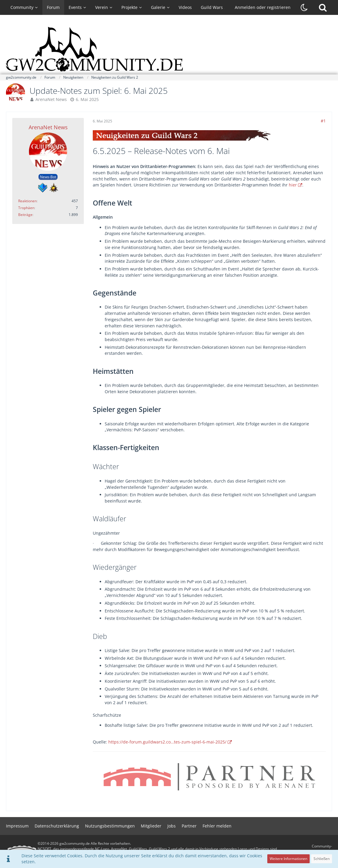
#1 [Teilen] (323, 121)
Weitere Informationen (288, 859)
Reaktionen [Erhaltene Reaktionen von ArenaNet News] (27, 201)
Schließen (322, 859)
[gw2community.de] (169, 49)
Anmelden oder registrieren (263, 7)
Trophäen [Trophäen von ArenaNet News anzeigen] (26, 208)
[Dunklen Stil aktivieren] (304, 7)
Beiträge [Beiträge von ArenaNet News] (25, 215)
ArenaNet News (51, 99)
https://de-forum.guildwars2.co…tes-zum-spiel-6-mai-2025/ (167, 742)
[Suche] (323, 7)
